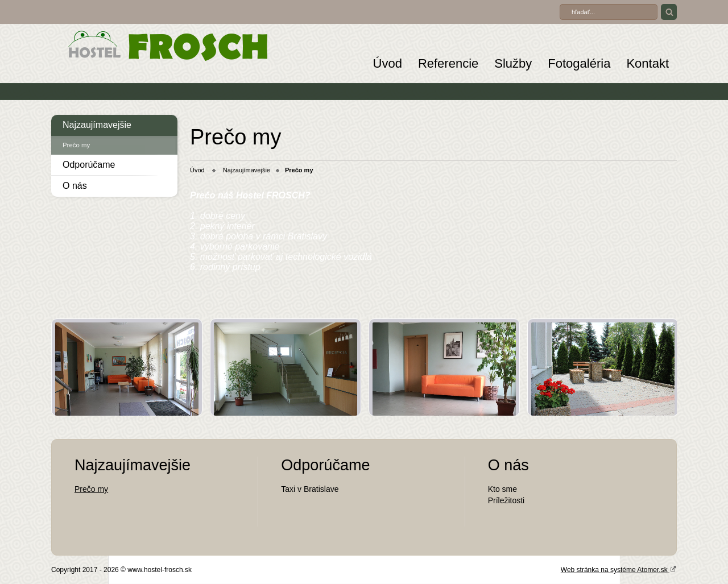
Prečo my (76, 145)
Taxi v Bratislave (310, 489)
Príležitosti (506, 500)
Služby (513, 63)
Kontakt (648, 63)
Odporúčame (89, 165)
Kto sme (502, 489)
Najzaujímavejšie (97, 125)
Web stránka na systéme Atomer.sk (619, 569)
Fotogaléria (579, 63)
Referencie (448, 63)
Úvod (388, 63)
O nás (75, 186)
